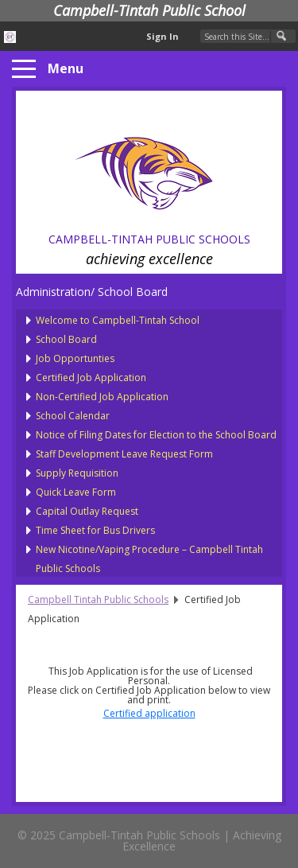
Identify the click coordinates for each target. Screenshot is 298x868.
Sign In (163, 36)
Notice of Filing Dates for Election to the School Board (156, 435)
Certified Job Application (91, 378)
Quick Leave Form (76, 492)
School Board (66, 339)
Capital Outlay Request (87, 511)
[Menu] (24, 69)
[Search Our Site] (248, 36)
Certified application (149, 713)
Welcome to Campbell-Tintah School (118, 320)
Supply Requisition (77, 473)
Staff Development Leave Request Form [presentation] (124, 454)
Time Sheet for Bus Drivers (95, 530)
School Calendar (73, 416)
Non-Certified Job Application (102, 397)
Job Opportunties (75, 358)
